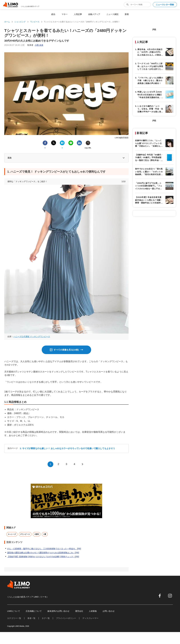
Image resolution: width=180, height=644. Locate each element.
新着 (127, 14)
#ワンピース (25, 534)
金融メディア (94, 14)
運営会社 (79, 611)
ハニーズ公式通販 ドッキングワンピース (32, 337)
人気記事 (78, 14)
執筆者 (35, 45)
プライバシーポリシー (66, 618)
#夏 (45, 534)
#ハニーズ (12, 534)
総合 (53, 14)
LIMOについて (14, 611)
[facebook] (160, 596)
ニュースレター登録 (165, 5)
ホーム (7, 22)
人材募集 (93, 611)
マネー (65, 14)
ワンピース (35, 22)
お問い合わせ (109, 611)
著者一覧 (31, 618)
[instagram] (170, 596)
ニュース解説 (112, 14)
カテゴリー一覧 (14, 618)
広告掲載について (34, 611)
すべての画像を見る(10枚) (66, 350)
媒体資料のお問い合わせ (58, 611)
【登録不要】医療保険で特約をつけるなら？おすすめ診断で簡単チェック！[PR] (43, 557)
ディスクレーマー (90, 618)
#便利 (37, 534)
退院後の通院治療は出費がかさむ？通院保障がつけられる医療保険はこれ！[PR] (43, 553)
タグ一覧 (46, 618)
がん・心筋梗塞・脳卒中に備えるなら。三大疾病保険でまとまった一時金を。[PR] (44, 549)
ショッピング (20, 22)
